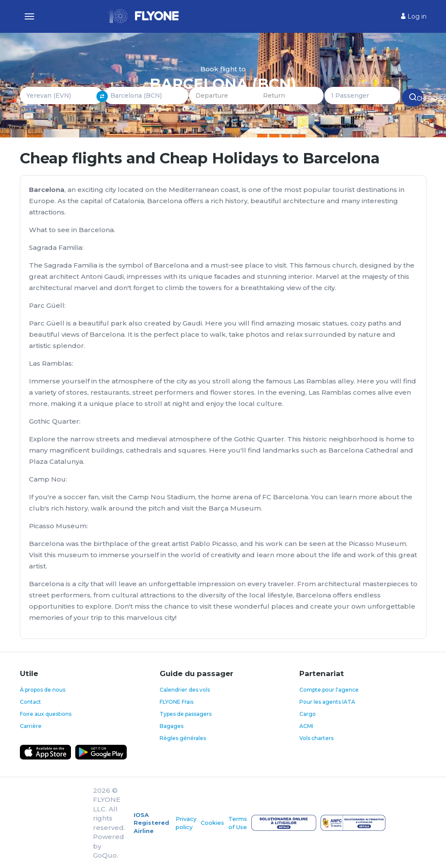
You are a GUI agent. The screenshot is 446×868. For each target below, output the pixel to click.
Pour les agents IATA (327, 702)
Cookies (212, 823)
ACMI (306, 726)
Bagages (172, 726)
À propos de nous (43, 690)
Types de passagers (186, 714)
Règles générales (183, 738)
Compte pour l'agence (329, 690)
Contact (30, 702)
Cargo (308, 714)
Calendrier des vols (185, 690)
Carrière (31, 726)
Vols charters (316, 738)
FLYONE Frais (176, 702)
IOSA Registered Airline (151, 823)
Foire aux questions (46, 714)
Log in (414, 16)
